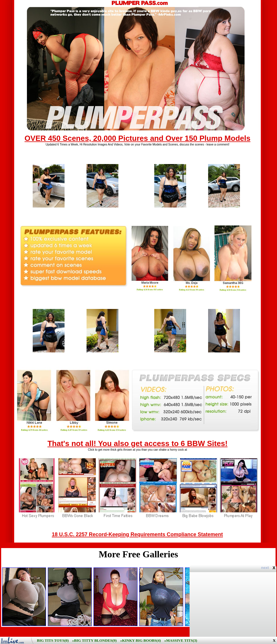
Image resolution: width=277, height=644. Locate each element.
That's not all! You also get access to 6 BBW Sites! (137, 443)
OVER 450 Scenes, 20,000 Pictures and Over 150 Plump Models (137, 138)
